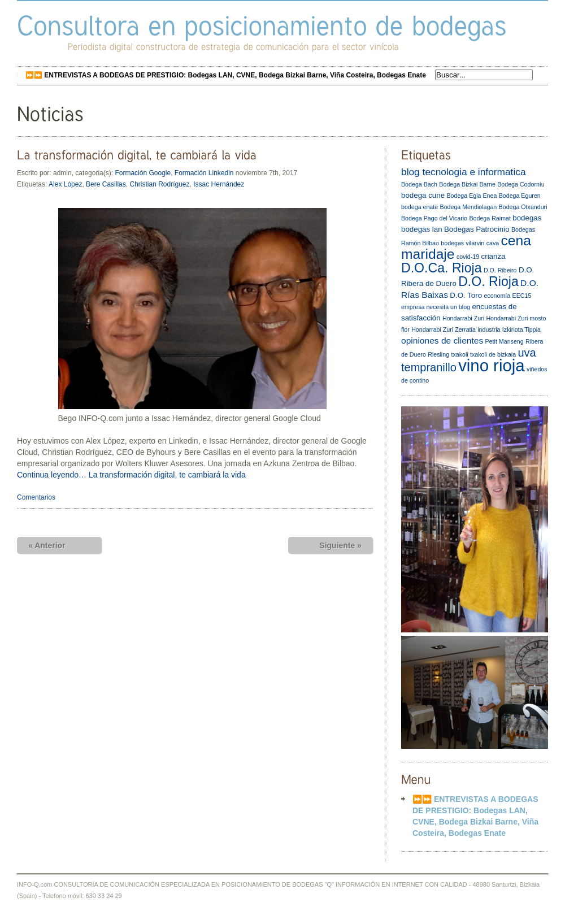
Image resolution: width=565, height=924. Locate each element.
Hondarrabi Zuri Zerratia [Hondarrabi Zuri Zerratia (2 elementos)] (444, 329)
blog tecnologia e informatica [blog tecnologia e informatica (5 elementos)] (464, 172)
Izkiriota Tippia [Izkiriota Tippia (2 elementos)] (521, 329)
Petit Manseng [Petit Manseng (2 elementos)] (505, 341)
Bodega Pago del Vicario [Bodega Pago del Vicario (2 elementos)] (434, 218)
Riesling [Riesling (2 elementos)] (438, 354)
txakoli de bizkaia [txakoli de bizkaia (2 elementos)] (493, 354)
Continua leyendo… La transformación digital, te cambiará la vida (131, 475)
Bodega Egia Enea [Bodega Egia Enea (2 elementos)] (471, 196)
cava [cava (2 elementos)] (493, 243)
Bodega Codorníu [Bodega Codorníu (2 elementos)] (521, 184)
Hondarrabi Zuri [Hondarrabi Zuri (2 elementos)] (463, 318)
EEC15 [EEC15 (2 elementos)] (522, 296)
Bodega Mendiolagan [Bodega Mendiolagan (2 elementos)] (469, 207)
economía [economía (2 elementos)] (497, 296)
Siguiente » (340, 545)
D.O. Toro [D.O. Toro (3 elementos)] (466, 295)
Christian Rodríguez (159, 184)
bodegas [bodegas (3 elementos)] (527, 218)
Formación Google (143, 173)
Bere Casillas (106, 184)
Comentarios (36, 497)
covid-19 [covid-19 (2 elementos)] (468, 257)
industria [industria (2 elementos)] (489, 329)
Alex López (65, 184)
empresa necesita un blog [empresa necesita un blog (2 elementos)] (436, 307)
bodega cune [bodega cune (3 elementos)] (423, 195)
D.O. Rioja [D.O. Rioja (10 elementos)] (488, 281)
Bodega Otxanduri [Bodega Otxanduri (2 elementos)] (523, 207)
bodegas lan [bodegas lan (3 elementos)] (422, 229)
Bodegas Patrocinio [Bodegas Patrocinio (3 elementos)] (477, 229)
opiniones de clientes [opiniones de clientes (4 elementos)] (442, 340)
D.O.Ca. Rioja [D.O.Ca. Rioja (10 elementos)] (442, 268)
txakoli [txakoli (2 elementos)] (459, 354)
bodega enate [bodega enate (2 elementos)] (420, 207)
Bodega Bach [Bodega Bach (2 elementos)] (419, 184)
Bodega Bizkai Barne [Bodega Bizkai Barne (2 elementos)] (467, 184)
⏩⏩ (226, 75)
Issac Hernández (219, 184)
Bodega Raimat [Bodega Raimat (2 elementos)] (490, 218)
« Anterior (47, 545)
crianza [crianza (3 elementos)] (494, 256)
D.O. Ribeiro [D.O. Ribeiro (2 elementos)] (500, 270)
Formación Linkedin (204, 173)
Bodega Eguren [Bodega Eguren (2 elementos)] (520, 196)
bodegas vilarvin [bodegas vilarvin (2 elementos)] (462, 243)
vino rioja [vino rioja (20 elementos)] (491, 365)
